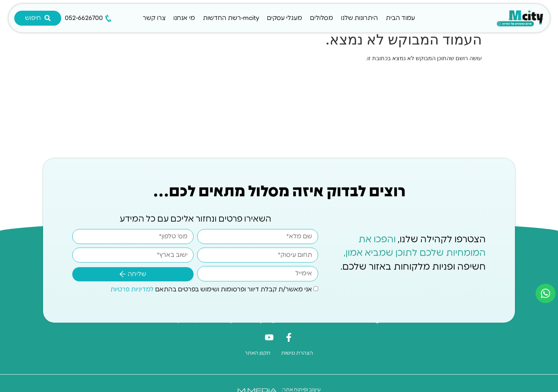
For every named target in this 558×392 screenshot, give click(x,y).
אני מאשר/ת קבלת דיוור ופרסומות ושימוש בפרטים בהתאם (211, 288)
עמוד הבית (400, 18)
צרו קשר (154, 18)
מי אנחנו (184, 18)
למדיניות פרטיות (132, 288)
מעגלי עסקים (285, 18)
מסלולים (322, 18)
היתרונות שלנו (359, 18)
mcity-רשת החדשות (231, 18)
